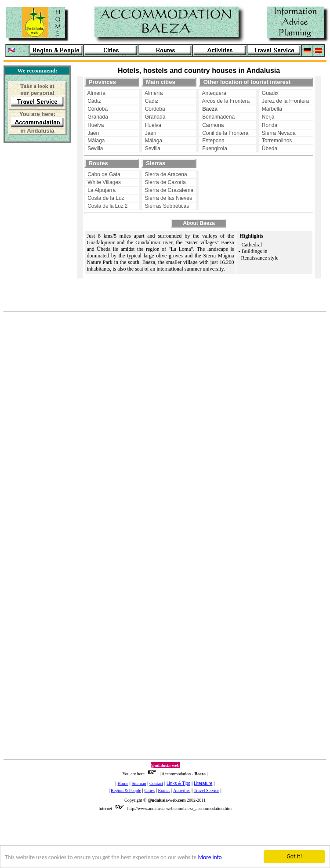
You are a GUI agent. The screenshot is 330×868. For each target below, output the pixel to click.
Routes (164, 790)
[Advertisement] (32, 202)
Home (123, 783)
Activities (182, 790)
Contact (156, 783)
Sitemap (139, 783)
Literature (203, 783)
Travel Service (207, 790)
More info (210, 858)
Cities (150, 790)
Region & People (126, 790)
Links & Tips (178, 783)
